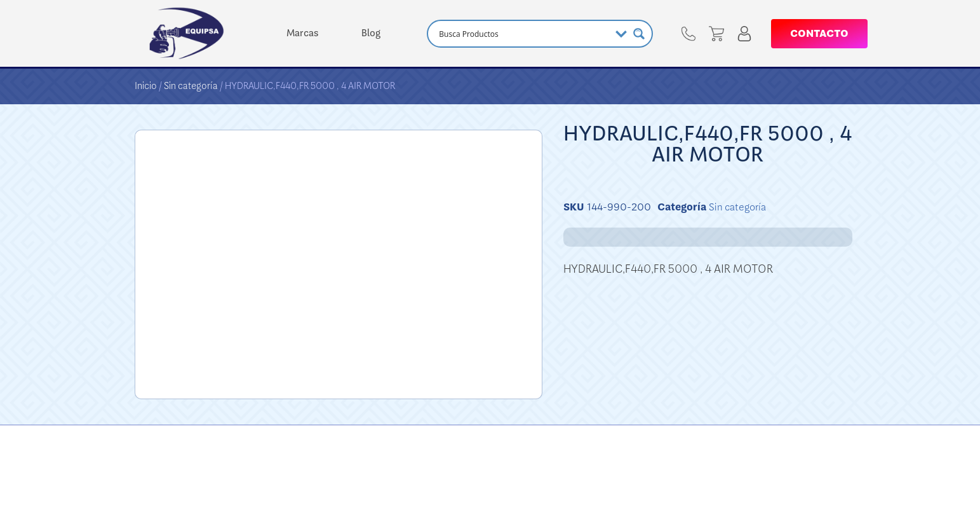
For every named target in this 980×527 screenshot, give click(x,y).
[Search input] (523, 34)
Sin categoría (191, 86)
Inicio (146, 86)
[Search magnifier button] (639, 34)
